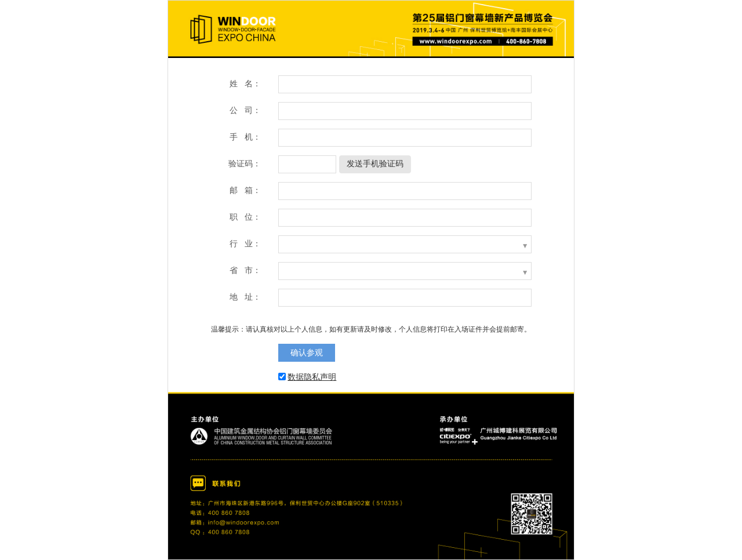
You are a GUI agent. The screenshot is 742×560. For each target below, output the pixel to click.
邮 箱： (245, 190)
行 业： (245, 243)
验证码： (245, 163)
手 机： (245, 137)
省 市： (245, 270)
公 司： (245, 110)
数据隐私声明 (312, 377)
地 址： (245, 297)
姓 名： (245, 83)
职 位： (245, 217)
